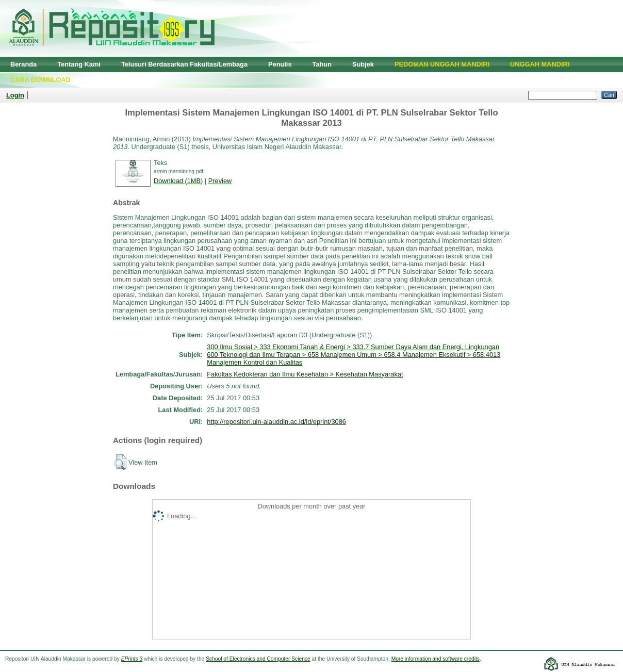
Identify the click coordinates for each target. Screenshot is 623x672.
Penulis (280, 64)
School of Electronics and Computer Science (258, 659)
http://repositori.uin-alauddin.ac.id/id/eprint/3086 (276, 422)
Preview (220, 181)
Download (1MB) (178, 181)
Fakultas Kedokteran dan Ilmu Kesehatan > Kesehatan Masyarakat (305, 374)
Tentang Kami (79, 64)
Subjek (363, 64)
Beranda (23, 64)
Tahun (322, 64)
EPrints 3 (132, 659)
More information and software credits (436, 659)
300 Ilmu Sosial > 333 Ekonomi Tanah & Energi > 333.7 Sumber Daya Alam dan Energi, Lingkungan (353, 347)
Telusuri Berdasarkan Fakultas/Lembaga (184, 64)
